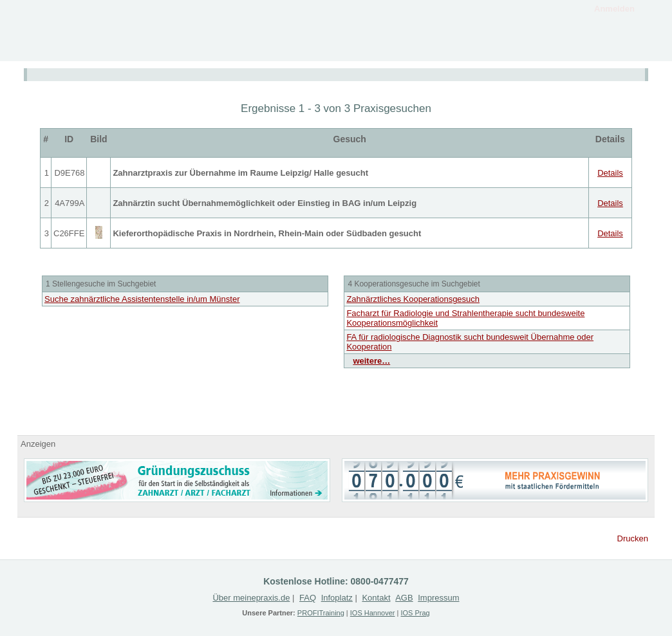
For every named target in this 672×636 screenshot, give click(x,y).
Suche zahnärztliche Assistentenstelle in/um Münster (142, 299)
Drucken (633, 538)
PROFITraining (321, 613)
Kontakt (610, 47)
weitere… (371, 361)
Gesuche (442, 47)
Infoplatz (275, 47)
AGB (404, 598)
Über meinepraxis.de (251, 598)
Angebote (359, 47)
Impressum (438, 598)
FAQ (308, 598)
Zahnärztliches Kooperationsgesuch (413, 299)
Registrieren (526, 47)
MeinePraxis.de (88, 30)
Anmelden (614, 9)
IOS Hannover (373, 613)
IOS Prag (415, 613)
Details (610, 173)
